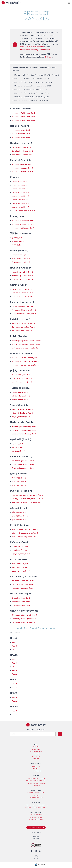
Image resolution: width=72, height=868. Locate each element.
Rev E (14, 663)
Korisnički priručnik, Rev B (22, 276)
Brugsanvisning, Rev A (21, 262)
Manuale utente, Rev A (21, 137)
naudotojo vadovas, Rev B (23, 584)
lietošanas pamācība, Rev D (23, 323)
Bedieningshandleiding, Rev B (24, 430)
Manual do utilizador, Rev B (23, 224)
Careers (36, 754)
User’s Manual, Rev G (20, 185)
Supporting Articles (36, 798)
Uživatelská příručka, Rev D (23, 289)
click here (48, 57)
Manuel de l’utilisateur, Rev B (24, 117)
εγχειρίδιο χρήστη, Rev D (21, 547)
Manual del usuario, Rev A (22, 172)
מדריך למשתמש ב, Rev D (21, 564)
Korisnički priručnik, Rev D (22, 272)
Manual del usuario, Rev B (22, 168)
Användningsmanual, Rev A (23, 468)
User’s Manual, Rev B (20, 203)
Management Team (36, 752)
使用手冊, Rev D (18, 238)
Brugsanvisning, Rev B (21, 259)
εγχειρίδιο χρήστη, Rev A (21, 554)
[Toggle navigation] (69, 3)
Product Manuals (36, 817)
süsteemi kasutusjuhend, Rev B (25, 533)
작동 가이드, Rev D (19, 478)
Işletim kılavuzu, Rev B (21, 396)
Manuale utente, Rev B (21, 134)
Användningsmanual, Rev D (23, 461)
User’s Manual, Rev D (21, 196)
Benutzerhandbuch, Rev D (23, 147)
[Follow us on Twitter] (36, 851)
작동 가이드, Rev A (19, 485)
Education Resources (36, 820)
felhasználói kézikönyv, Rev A (24, 314)
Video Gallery (36, 756)
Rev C (14, 642)
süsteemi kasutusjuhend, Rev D (25, 529)
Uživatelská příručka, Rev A (23, 297)
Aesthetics (36, 769)
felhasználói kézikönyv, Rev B (24, 310)
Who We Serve (36, 764)
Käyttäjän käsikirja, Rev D (22, 409)
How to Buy (36, 803)
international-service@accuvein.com (35, 50)
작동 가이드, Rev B (19, 482)
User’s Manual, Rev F (20, 189)
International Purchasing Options (36, 808)
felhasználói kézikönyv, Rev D (24, 306)
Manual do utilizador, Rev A (23, 228)
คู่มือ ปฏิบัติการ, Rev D (20, 512)
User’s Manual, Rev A (20, 207)
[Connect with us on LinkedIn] (40, 851)
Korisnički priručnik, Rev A (22, 279)
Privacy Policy (36, 837)
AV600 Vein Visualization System (36, 781)
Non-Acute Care (36, 771)
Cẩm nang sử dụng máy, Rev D (25, 615)
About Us (36, 747)
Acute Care (36, 766)
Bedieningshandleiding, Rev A (24, 434)
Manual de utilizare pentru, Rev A (25, 365)
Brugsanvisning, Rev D (21, 255)
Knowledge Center (36, 812)
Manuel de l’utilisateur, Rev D (24, 113)
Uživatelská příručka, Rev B (23, 293)
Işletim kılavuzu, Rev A (21, 400)
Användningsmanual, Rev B (23, 464)
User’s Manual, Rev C (20, 200)
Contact (36, 759)
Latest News (36, 749)
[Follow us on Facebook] (32, 851)
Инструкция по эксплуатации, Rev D (27, 495)
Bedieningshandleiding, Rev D (24, 427)
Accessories (36, 786)
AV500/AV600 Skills (36, 815)
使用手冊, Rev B (18, 241)
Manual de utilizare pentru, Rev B (25, 361)
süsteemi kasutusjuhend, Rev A (25, 537)
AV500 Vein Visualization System (36, 783)
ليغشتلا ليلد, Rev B (18, 447)
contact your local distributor (32, 47)
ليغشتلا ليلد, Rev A (18, 451)
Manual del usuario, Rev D (22, 164)
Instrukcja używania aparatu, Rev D (26, 341)
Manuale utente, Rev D (21, 130)
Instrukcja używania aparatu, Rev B (26, 344)
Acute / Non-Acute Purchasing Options (36, 805)
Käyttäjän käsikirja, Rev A (22, 417)
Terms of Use (36, 838)
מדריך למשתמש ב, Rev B (21, 567)
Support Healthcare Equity (36, 793)
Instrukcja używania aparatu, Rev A (26, 348)
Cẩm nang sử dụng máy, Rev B (25, 619)
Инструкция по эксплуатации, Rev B (27, 499)
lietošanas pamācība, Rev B (23, 327)
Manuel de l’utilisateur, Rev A (24, 120)
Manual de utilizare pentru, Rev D (25, 358)
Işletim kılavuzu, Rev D (21, 392)
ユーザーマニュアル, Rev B (22, 379)
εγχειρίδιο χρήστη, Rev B (21, 550)
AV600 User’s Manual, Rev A (23, 211)
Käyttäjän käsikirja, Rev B (22, 413)
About (36, 744)
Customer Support (35, 828)
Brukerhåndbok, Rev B (21, 602)
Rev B (14, 646)
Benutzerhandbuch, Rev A (23, 155)
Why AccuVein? (36, 790)
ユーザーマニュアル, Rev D (22, 375)
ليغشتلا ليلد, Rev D (18, 444)
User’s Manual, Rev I (20, 182)
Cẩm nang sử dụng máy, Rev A (25, 622)
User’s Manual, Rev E (20, 193)
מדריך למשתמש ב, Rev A (21, 571)
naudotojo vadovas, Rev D (23, 581)
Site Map (36, 840)
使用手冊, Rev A (18, 245)
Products (36, 776)
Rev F (14, 659)
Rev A (14, 650)
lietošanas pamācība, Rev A (23, 331)
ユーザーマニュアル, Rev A (22, 382)
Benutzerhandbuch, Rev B (23, 151)
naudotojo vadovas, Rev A (23, 588)
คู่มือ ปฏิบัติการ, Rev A (20, 520)
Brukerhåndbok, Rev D (21, 598)
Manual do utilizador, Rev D (23, 221)
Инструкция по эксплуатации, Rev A (27, 502)
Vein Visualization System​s (36, 778)
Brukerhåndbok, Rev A (21, 605)
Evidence (36, 795)
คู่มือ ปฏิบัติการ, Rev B (20, 516)
